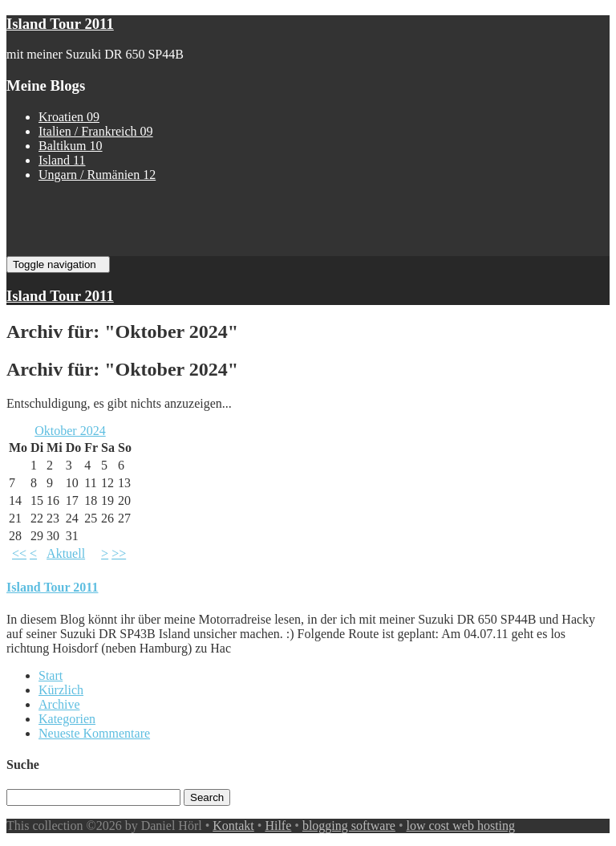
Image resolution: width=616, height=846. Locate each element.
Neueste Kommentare (94, 733)
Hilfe (278, 826)
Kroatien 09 (69, 117)
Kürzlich (61, 690)
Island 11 (62, 160)
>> (119, 553)
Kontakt (233, 826)
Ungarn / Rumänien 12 (97, 175)
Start (51, 675)
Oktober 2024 (70, 431)
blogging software (349, 826)
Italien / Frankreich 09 (96, 131)
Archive (59, 704)
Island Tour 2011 (60, 24)
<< (19, 553)
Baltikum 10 (71, 146)
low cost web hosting (461, 826)
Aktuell (66, 553)
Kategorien (67, 719)
